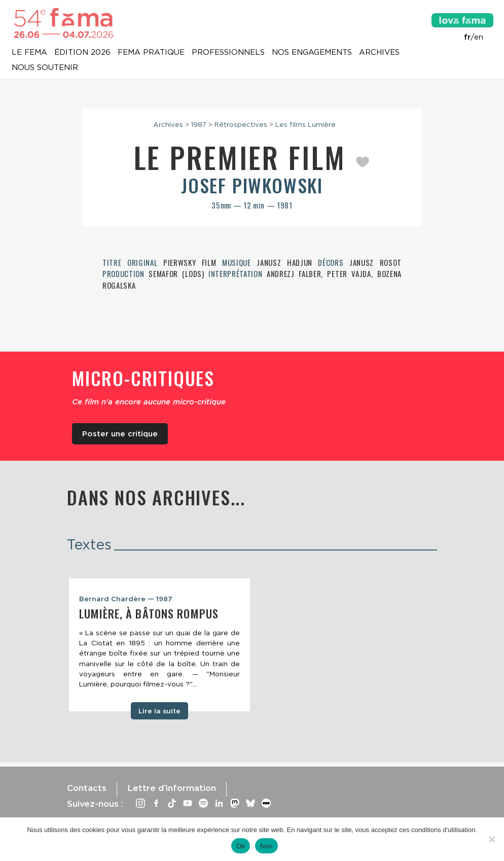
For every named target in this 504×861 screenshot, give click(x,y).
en (479, 37)
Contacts (87, 788)
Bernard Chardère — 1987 (126, 599)
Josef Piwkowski (252, 185)
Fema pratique (151, 53)
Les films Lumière (305, 124)
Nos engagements (312, 53)
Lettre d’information (172, 788)
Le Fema (29, 53)
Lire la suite (159, 711)
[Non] (491, 839)
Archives (379, 53)
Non (266, 846)
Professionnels (228, 53)
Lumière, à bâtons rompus (149, 613)
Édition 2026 (82, 53)
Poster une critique (120, 434)
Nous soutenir (45, 68)
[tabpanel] (159, 645)
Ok (241, 846)
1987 (199, 124)
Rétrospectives (241, 124)
